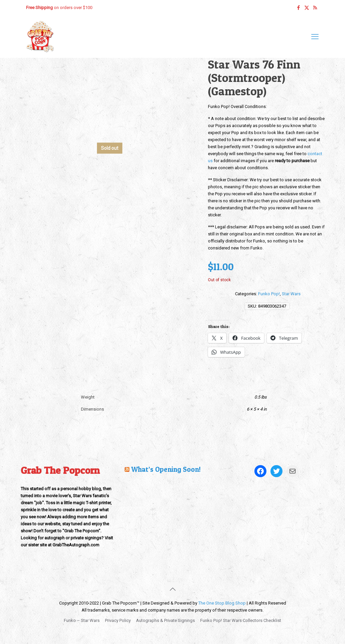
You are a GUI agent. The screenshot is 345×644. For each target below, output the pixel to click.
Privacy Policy (118, 620)
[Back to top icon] (172, 589)
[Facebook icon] (298, 8)
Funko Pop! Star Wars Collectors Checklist (241, 620)
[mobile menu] (315, 37)
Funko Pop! (269, 294)
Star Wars (291, 294)
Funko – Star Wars (82, 620)
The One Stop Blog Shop (222, 603)
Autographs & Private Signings (165, 620)
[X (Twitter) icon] (307, 8)
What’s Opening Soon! (166, 469)
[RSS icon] (315, 8)
